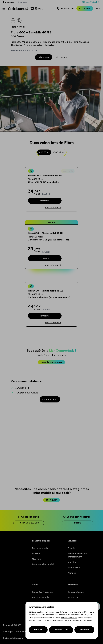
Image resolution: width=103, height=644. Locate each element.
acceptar (84, 630)
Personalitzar (61, 630)
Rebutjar (38, 630)
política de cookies (69, 618)
